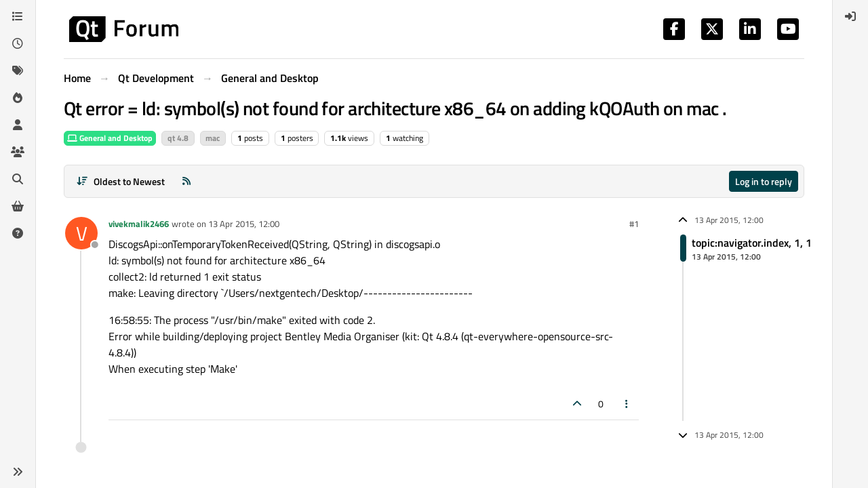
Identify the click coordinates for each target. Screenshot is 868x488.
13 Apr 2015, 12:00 (244, 224)
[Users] (18, 125)
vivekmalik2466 (139, 224)
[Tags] (18, 70)
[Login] (850, 16)
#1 (634, 224)
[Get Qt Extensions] (18, 206)
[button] (18, 472)
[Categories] (18, 16)
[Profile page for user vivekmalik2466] (81, 233)
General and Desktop (110, 138)
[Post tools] (627, 404)
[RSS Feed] (186, 181)
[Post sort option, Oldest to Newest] (120, 181)
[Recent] (18, 43)
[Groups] (18, 152)
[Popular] (18, 98)
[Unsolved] (18, 233)
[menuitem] (850, 16)
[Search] (18, 179)
